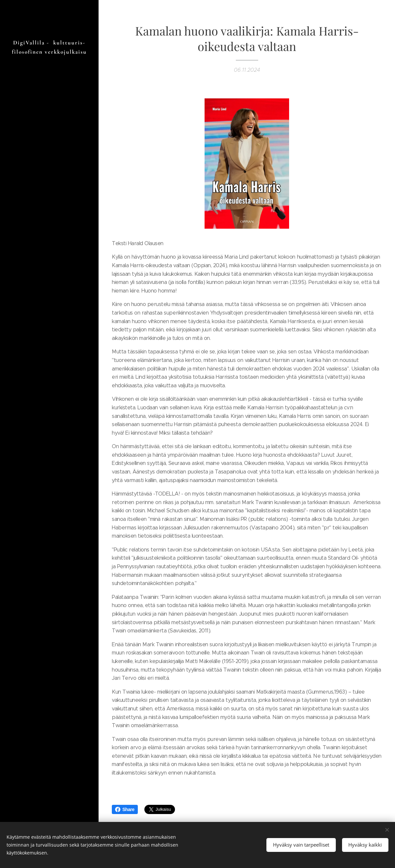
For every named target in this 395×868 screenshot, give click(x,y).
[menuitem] (49, 453)
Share (125, 809)
